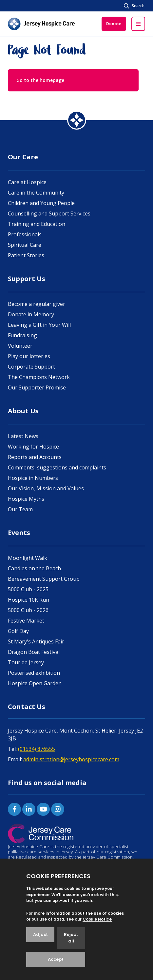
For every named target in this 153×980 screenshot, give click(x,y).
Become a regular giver (37, 304)
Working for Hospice (33, 447)
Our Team (20, 509)
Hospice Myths (26, 499)
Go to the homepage (40, 80)
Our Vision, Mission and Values (46, 488)
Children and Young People (41, 203)
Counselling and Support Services (49, 213)
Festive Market (26, 621)
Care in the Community (36, 193)
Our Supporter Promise (37, 387)
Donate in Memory (31, 314)
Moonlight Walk (28, 558)
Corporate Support (31, 367)
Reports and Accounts (35, 457)
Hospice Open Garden (35, 683)
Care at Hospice (27, 182)
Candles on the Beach (34, 568)
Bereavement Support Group (44, 579)
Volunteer (20, 346)
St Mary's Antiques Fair (36, 641)
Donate (114, 24)
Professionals (25, 234)
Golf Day (18, 631)
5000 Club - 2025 (28, 589)
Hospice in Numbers (33, 478)
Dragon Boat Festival (34, 652)
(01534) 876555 (37, 749)
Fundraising (22, 335)
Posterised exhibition (34, 673)
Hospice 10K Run (29, 600)
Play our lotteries (29, 356)
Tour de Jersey (26, 662)
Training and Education (37, 224)
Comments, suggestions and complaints (57, 467)
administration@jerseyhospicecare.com (71, 759)
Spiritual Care (25, 245)
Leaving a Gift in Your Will (39, 325)
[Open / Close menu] (138, 24)
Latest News (23, 436)
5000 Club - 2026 (28, 610)
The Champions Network (39, 377)
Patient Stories (26, 255)
